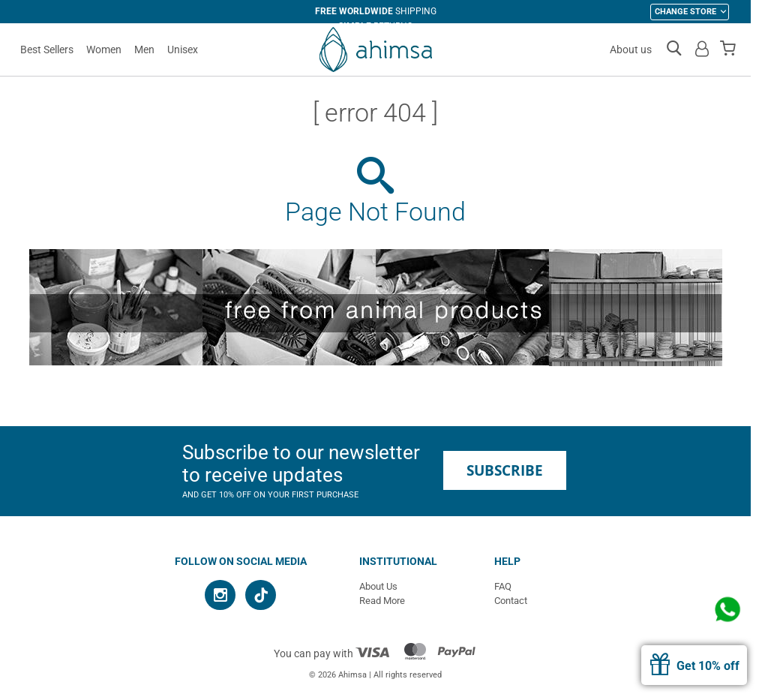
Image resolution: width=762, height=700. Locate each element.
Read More (382, 601)
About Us (378, 586)
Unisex (183, 50)
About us (631, 50)
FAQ (503, 586)
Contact (511, 601)
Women (104, 50)
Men (144, 50)
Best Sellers (47, 50)
